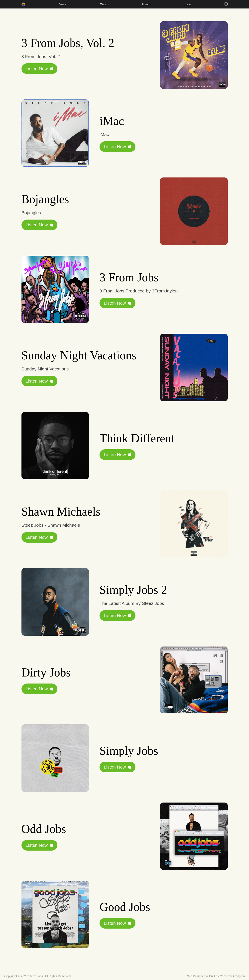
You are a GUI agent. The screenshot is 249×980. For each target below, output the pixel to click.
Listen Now (39, 69)
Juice (188, 4)
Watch (104, 4)
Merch (146, 4)
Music (63, 4)
